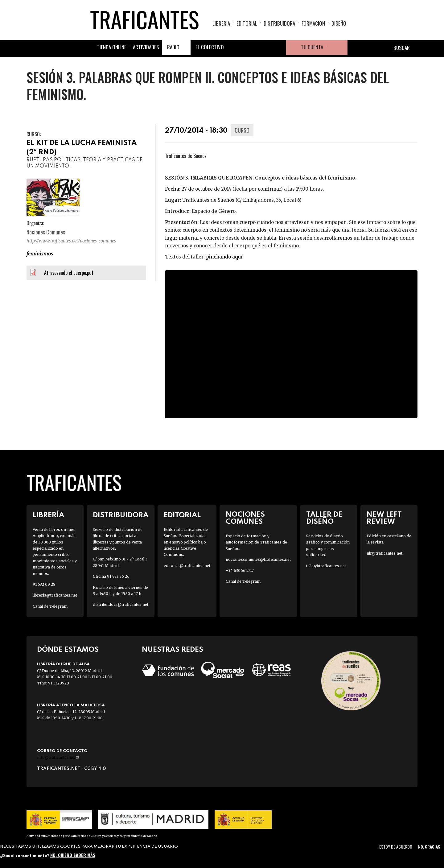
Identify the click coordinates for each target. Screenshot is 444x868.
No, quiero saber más (73, 855)
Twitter (249, 48)
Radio (173, 47)
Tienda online (112, 47)
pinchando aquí (224, 257)
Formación (313, 23)
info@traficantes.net (58, 757)
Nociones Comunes (245, 518)
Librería (48, 515)
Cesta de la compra (337, 48)
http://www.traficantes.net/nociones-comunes (71, 241)
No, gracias (429, 847)
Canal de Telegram (50, 606)
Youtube (279, 48)
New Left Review (384, 518)
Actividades (146, 47)
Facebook (234, 48)
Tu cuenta (312, 47)
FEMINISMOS (40, 254)
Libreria (221, 23)
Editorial (247, 23)
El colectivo (210, 47)
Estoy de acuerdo (396, 847)
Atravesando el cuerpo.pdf (69, 273)
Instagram (264, 48)
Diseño (339, 23)
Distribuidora (279, 23)
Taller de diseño (324, 518)
